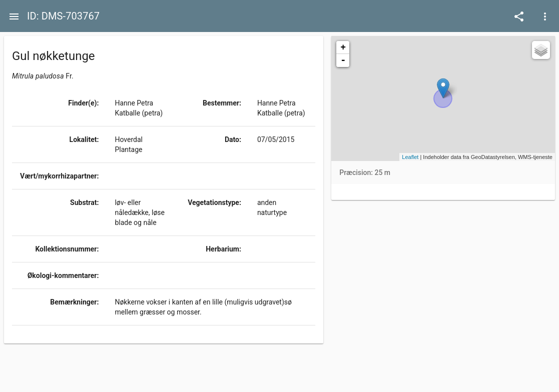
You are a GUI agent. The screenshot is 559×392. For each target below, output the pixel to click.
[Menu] (14, 16)
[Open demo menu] (519, 16)
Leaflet (410, 157)
